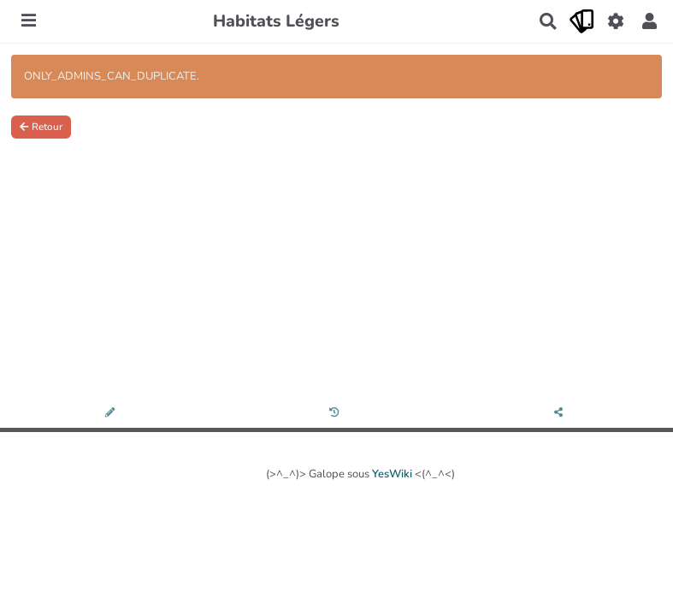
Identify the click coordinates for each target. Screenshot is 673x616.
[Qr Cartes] (582, 21)
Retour (41, 127)
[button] (649, 21)
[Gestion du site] (615, 21)
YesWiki (392, 474)
